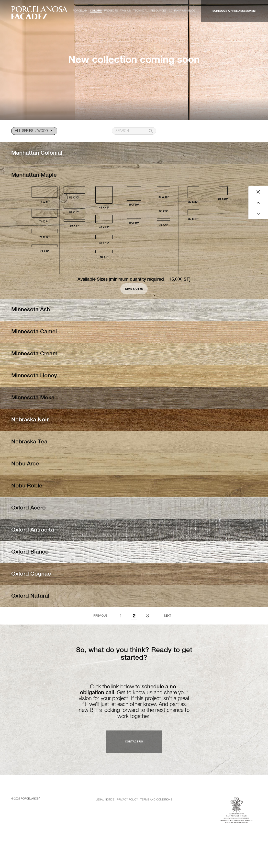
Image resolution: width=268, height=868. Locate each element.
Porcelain (80, 11)
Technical (141, 11)
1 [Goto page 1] (121, 616)
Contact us (177, 11)
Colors (96, 11)
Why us (126, 11)
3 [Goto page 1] (148, 616)
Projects (111, 11)
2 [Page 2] (134, 616)
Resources (158, 11)
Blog (192, 11)
